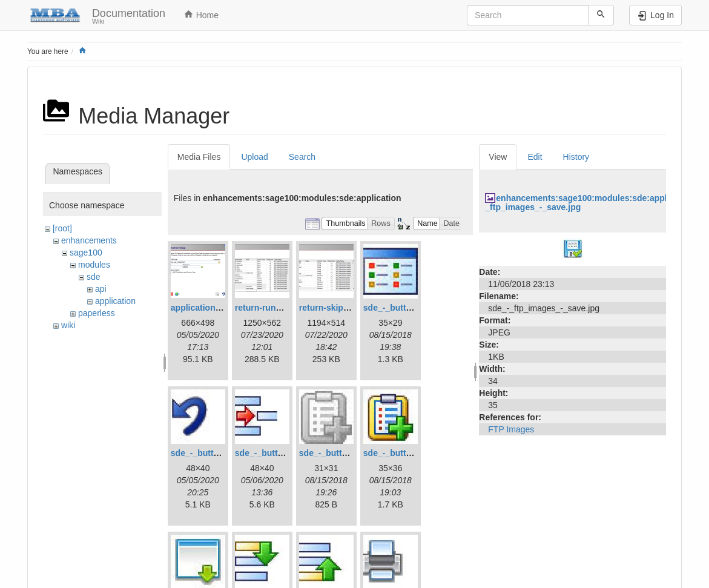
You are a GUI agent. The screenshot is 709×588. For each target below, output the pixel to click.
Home (201, 15)
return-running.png (273, 308)
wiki (68, 325)
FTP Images (511, 429)
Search (302, 157)
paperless (97, 313)
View (498, 157)
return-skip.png (330, 308)
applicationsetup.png (213, 308)
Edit (535, 157)
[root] (62, 228)
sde (94, 277)
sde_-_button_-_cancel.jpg (224, 453)
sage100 (86, 253)
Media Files (199, 157)
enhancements (89, 240)
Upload (254, 157)
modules (94, 265)
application (115, 301)
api (101, 289)
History (576, 157)
